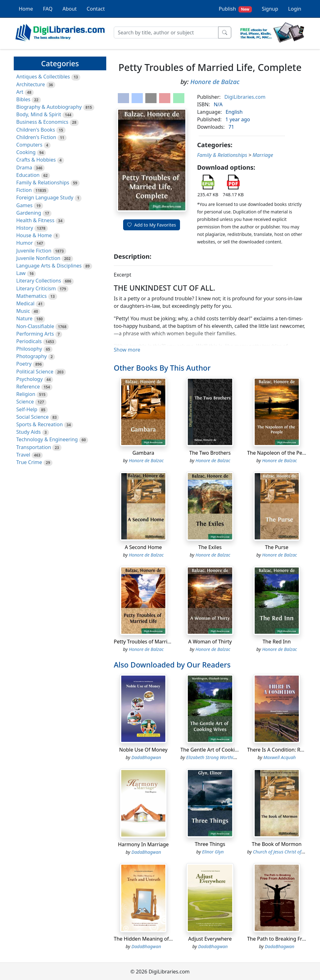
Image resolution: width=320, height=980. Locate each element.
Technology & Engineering (47, 439)
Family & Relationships (43, 182)
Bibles (23, 99)
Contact (96, 9)
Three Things (210, 844)
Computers (29, 145)
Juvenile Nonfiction (38, 258)
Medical (25, 303)
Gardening (29, 213)
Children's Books (36, 130)
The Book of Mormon (277, 844)
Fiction (24, 190)
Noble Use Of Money (143, 750)
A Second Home (143, 547)
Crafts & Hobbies (36, 160)
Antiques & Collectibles (43, 77)
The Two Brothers (210, 453)
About (70, 9)
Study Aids (28, 432)
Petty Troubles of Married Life (148, 642)
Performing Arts (35, 334)
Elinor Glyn (213, 852)
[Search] (166, 32)
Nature (24, 318)
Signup (270, 9)
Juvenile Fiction (34, 251)
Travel (23, 455)
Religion (26, 394)
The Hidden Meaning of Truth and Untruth (163, 939)
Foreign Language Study (45, 197)
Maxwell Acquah (280, 757)
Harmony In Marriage (143, 844)
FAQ (48, 9)
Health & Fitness (35, 220)
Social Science (32, 417)
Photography (32, 356)
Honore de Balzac (215, 82)
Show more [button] (127, 350)
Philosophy (29, 349)
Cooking (26, 152)
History (25, 228)
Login (295, 9)
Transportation (34, 447)
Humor (25, 243)
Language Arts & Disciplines (49, 266)
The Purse (277, 547)
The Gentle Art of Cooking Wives (218, 750)
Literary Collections (39, 281)
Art (20, 92)
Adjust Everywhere (210, 939)
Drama (24, 167)
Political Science (35, 372)
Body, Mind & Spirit (39, 114)
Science (25, 402)
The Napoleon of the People (280, 453)
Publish (235, 9)
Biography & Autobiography (49, 107)
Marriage (263, 155)
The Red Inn (277, 642)
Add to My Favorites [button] (152, 225)
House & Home (34, 235)
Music (23, 311)
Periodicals (29, 341)
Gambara (143, 453)
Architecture (31, 84)
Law (21, 273)
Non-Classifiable (35, 326)
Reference (28, 387)
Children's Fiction (36, 137)
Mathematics (31, 296)
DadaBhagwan (146, 757)
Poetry (24, 364)
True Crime (29, 462)
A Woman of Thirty (210, 642)
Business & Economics (42, 122)
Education (28, 175)
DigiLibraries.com (245, 97)
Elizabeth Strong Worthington (216, 757)
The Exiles (210, 547)
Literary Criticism (36, 288)
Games (24, 205)
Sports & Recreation (40, 424)
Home (26, 9)
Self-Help (27, 409)
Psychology (30, 379)
